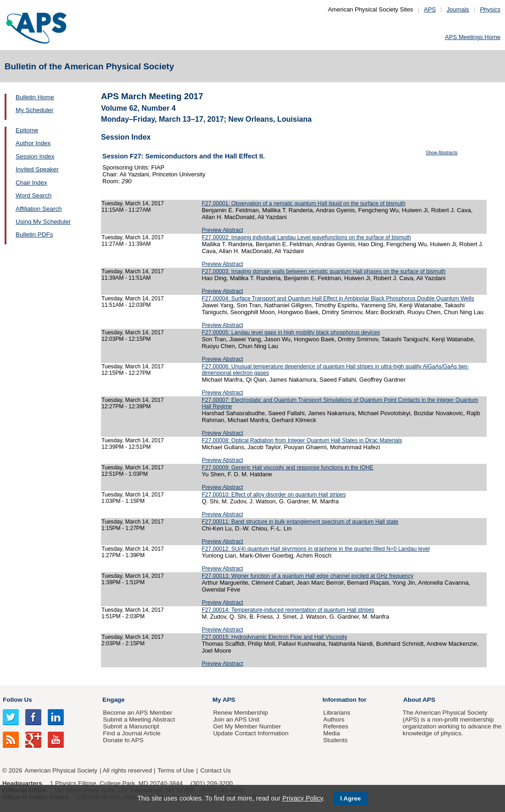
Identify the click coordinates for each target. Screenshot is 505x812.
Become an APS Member (137, 713)
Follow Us (17, 700)
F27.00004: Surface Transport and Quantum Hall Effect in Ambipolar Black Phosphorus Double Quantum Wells (338, 299)
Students (335, 740)
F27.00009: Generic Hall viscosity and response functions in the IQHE (287, 468)
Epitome (27, 130)
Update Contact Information (251, 733)
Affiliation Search (39, 209)
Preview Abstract (222, 230)
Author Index (33, 143)
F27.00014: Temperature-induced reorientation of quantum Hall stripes (288, 610)
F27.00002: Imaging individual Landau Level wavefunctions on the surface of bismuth (306, 237)
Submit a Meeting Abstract (139, 719)
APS (430, 9)
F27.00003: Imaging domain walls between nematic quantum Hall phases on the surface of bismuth (323, 271)
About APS (419, 700)
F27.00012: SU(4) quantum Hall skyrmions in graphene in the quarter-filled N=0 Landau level (316, 549)
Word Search (34, 195)
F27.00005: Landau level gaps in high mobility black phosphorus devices (291, 333)
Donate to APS (123, 740)
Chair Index (31, 183)
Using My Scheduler (43, 222)
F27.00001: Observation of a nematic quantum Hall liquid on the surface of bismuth (303, 203)
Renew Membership (241, 713)
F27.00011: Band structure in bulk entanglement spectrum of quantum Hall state (300, 522)
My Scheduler (34, 110)
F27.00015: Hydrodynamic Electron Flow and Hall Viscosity (274, 637)
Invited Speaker (37, 169)
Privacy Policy (303, 798)
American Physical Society (61, 770)
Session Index (35, 156)
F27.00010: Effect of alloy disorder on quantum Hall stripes (274, 495)
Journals (458, 9)
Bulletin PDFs (34, 234)
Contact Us (215, 770)
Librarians (337, 713)
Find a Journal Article (132, 733)
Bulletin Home (35, 97)
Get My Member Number (247, 726)
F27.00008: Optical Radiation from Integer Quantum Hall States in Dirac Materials (302, 440)
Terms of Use (176, 770)
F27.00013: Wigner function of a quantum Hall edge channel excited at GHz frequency (307, 576)
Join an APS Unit (236, 719)
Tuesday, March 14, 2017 (133, 203)
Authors (334, 719)
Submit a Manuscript (131, 726)
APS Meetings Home (473, 37)
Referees (336, 726)
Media (332, 733)
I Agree (351, 798)
